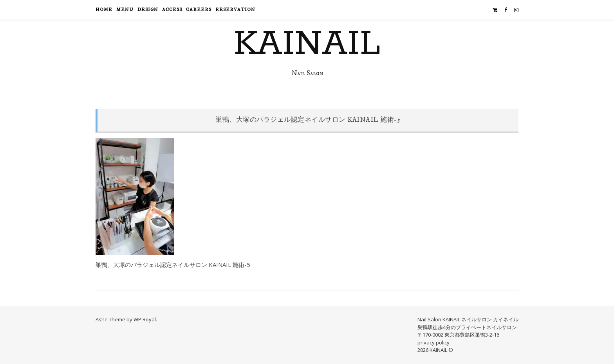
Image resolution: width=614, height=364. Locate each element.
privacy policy (433, 342)
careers (199, 10)
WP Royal (145, 319)
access (172, 10)
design (148, 10)
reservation (235, 10)
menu (125, 10)
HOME (104, 10)
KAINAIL (307, 44)
